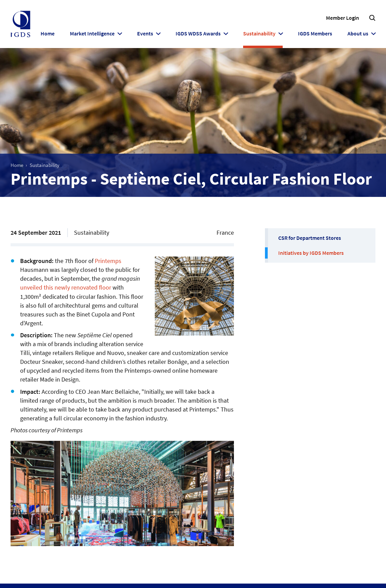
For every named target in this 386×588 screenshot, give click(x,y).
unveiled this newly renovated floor (66, 287)
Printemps (108, 261)
